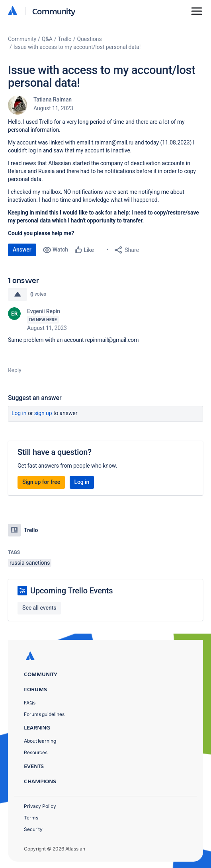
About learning (40, 741)
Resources (36, 752)
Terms (31, 818)
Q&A (47, 39)
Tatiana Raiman (53, 99)
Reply (15, 370)
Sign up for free (41, 482)
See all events (39, 608)
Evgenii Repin (44, 311)
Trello (65, 39)
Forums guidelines (44, 714)
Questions (89, 39)
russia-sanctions (30, 563)
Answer (22, 250)
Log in (19, 413)
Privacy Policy (40, 806)
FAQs (30, 703)
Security (33, 829)
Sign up (43, 413)
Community (54, 11)
